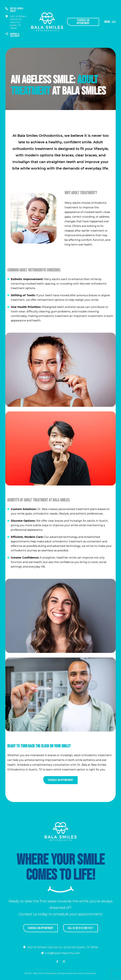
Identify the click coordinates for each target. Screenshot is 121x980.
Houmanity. (91, 973)
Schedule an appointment (60, 780)
